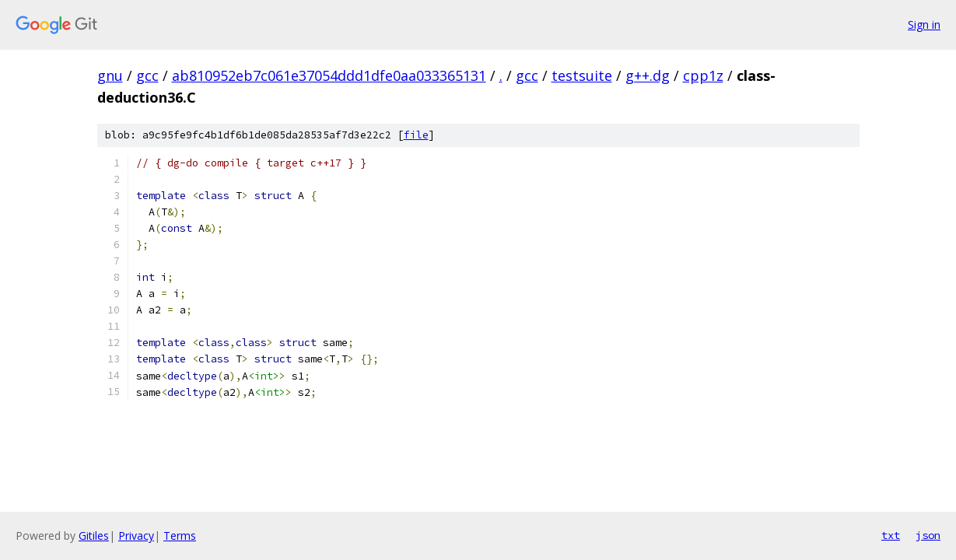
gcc (147, 75)
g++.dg (648, 75)
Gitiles (94, 535)
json (928, 535)
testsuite (582, 75)
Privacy (136, 535)
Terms (180, 535)
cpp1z (703, 75)
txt (891, 535)
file (416, 135)
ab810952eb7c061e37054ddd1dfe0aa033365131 (329, 75)
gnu (110, 75)
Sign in (924, 24)
